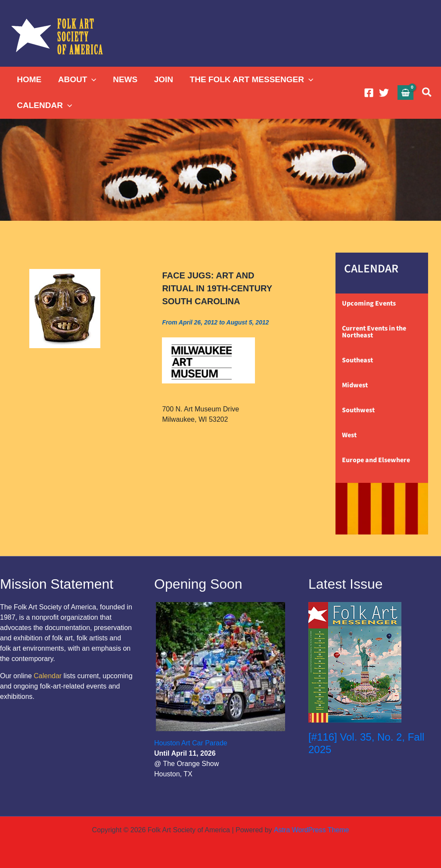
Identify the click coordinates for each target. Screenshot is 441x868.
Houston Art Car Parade (191, 743)
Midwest (355, 385)
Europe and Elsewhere (376, 460)
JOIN (163, 79)
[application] (92, 80)
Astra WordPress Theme (311, 830)
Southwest (358, 410)
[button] (427, 93)
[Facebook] (369, 93)
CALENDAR (44, 105)
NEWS (125, 79)
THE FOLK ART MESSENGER (250, 80)
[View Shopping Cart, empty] (406, 92)
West (349, 435)
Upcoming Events (369, 303)
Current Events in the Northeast (374, 332)
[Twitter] (384, 93)
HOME (29, 79)
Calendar (48, 676)
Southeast (357, 360)
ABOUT (77, 80)
